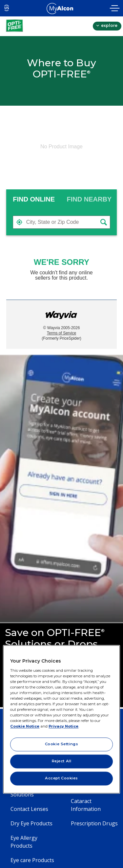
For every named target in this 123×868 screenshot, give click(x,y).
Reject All (62, 761)
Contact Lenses (29, 809)
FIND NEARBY (89, 199)
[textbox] (62, 222)
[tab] (34, 199)
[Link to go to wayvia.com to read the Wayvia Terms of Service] (62, 313)
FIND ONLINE (34, 199)
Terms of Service (61, 333)
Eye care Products (32, 860)
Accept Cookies (61, 778)
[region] (61, 719)
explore (109, 25)
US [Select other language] (7, 8)
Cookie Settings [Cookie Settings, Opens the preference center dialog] (62, 744)
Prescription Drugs (94, 823)
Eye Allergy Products (24, 842)
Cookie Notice (25, 727)
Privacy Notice (63, 727)
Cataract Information (86, 805)
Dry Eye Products (31, 823)
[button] (19, 222)
